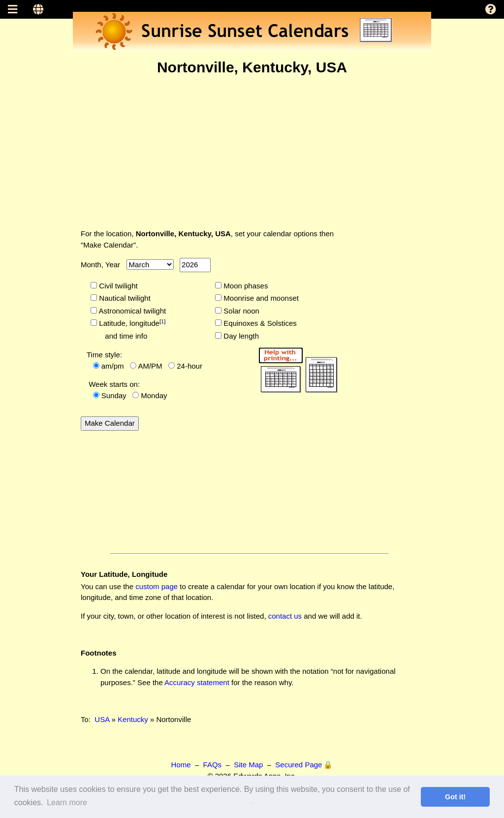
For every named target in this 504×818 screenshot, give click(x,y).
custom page (157, 586)
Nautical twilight (124, 298)
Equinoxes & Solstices (259, 323)
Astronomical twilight (131, 311)
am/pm (113, 366)
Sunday (114, 395)
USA (102, 719)
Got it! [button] (455, 797)
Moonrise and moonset (260, 298)
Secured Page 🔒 (304, 765)
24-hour (189, 366)
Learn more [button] (67, 802)
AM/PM (150, 366)
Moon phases (245, 286)
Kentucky (133, 719)
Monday (154, 395)
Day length (240, 336)
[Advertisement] (252, 152)
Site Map (248, 765)
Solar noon (240, 311)
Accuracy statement (197, 682)
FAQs (213, 765)
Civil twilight (117, 286)
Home (181, 765)
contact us (285, 616)
